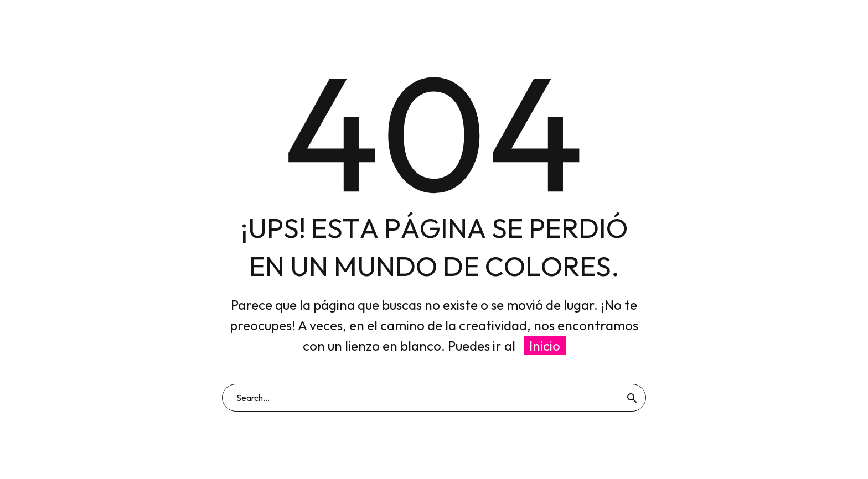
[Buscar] (434, 398)
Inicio (545, 346)
